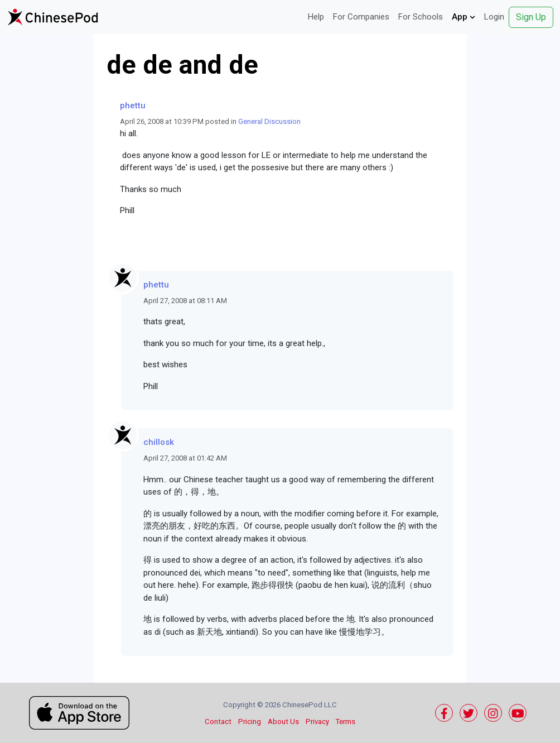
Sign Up (531, 17)
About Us (283, 722)
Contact (218, 722)
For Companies (361, 17)
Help (316, 17)
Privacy (317, 722)
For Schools (421, 17)
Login (494, 17)
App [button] (464, 17)
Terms (346, 722)
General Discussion (269, 121)
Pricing (250, 722)
